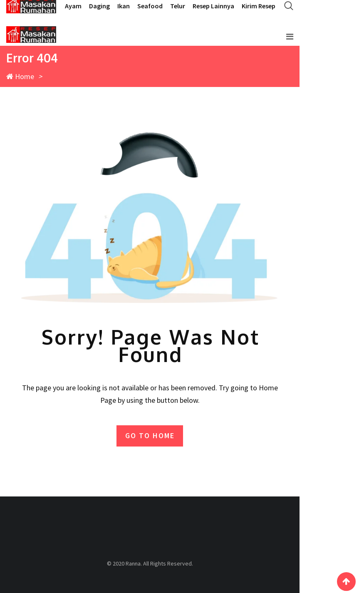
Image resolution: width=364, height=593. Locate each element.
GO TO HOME (150, 435)
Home (20, 76)
